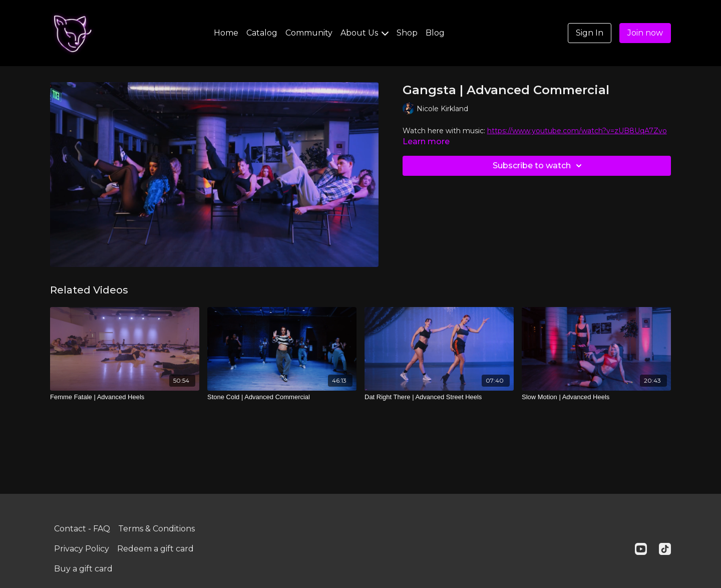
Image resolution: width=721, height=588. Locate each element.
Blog (435, 33)
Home (226, 33)
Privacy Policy (82, 549)
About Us (365, 33)
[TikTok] (665, 549)
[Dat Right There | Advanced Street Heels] (439, 397)
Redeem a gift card (155, 549)
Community (309, 33)
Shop (407, 33)
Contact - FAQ (82, 529)
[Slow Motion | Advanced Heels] (596, 397)
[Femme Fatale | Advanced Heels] (125, 397)
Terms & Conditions (156, 529)
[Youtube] (641, 549)
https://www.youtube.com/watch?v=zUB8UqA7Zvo (577, 131)
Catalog (262, 33)
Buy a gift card (83, 569)
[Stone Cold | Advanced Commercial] (282, 397)
